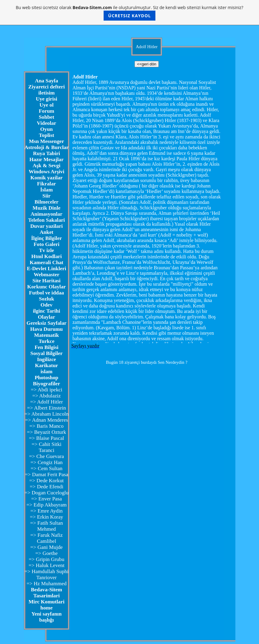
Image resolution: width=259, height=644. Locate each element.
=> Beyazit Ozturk (46, 432)
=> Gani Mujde (46, 547)
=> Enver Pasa (46, 499)
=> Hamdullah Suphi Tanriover (47, 574)
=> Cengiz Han (46, 462)
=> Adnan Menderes (47, 420)
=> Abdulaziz (46, 396)
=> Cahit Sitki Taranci (46, 447)
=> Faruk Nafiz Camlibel (46, 538)
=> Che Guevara (46, 456)
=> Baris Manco (46, 426)
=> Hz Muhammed (46, 584)
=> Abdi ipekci (46, 390)
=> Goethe (47, 553)
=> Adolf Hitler (46, 402)
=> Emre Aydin (46, 511)
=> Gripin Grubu (47, 559)
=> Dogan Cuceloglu (47, 493)
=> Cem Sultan (46, 468)
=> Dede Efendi (46, 487)
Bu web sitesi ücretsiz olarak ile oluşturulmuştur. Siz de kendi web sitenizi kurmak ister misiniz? (129, 13)
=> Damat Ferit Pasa (46, 475)
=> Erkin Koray (46, 517)
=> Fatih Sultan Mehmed (46, 526)
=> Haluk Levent (46, 565)
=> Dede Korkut (47, 481)
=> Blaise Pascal (47, 438)
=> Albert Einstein (46, 408)
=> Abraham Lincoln (47, 414)
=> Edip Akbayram (46, 505)
